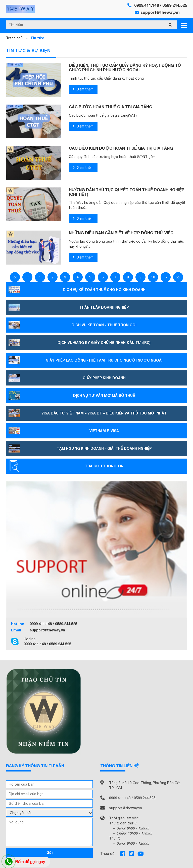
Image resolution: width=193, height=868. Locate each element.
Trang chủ (14, 38)
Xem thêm (83, 89)
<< (15, 277)
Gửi (50, 853)
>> (178, 277)
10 (153, 277)
